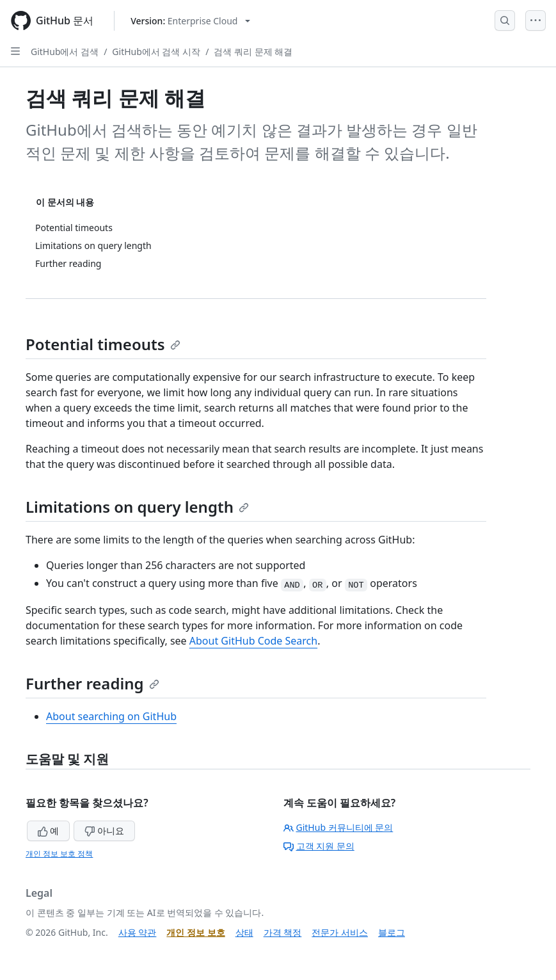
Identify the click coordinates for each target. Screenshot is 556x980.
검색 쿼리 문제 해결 (253, 52)
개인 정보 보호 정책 (59, 854)
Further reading (92, 683)
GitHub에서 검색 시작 (156, 52)
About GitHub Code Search (253, 641)
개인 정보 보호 (195, 932)
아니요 (104, 831)
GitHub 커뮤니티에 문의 (338, 827)
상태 (244, 932)
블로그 (392, 932)
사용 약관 (138, 932)
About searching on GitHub (111, 716)
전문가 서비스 (340, 932)
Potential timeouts (103, 344)
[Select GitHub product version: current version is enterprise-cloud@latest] (190, 21)
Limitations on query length (137, 507)
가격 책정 (283, 932)
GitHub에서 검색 (65, 52)
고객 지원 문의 (319, 846)
